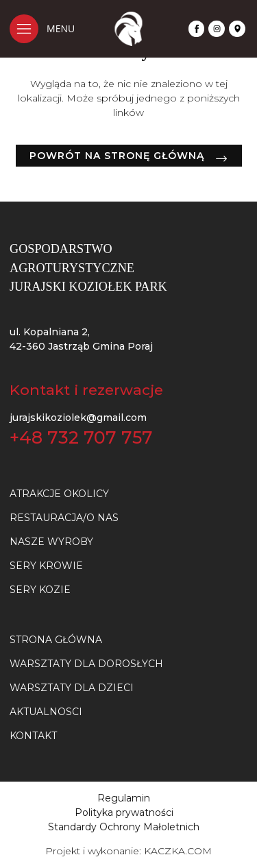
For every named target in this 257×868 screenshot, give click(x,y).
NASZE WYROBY (51, 542)
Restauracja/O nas (64, 518)
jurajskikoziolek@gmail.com (78, 418)
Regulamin (124, 798)
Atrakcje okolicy (59, 494)
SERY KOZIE (40, 590)
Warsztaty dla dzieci (72, 688)
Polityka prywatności (124, 812)
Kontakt (33, 736)
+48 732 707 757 (81, 437)
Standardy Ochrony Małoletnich (124, 827)
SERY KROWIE (46, 566)
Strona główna (56, 640)
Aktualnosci (46, 712)
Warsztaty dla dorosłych (86, 664)
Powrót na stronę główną (117, 156)
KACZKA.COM (178, 851)
